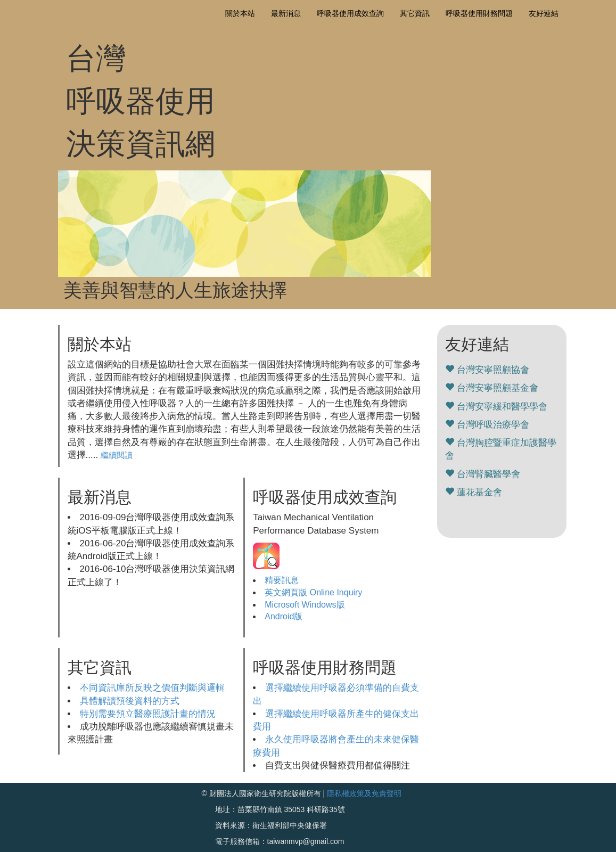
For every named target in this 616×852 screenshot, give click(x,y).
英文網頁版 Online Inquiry (313, 592)
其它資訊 (415, 13)
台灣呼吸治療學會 (493, 425)
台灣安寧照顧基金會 (498, 388)
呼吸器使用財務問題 (479, 13)
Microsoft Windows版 (305, 605)
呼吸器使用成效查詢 (350, 13)
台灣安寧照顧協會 (493, 370)
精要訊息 (282, 580)
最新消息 (286, 13)
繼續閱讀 (117, 455)
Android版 (284, 616)
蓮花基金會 (479, 492)
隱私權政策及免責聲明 (364, 793)
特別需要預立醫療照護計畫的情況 (148, 714)
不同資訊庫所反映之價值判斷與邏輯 (152, 688)
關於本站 (240, 13)
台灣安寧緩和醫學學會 (502, 407)
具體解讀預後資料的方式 (130, 701)
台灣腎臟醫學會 (488, 474)
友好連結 (544, 13)
